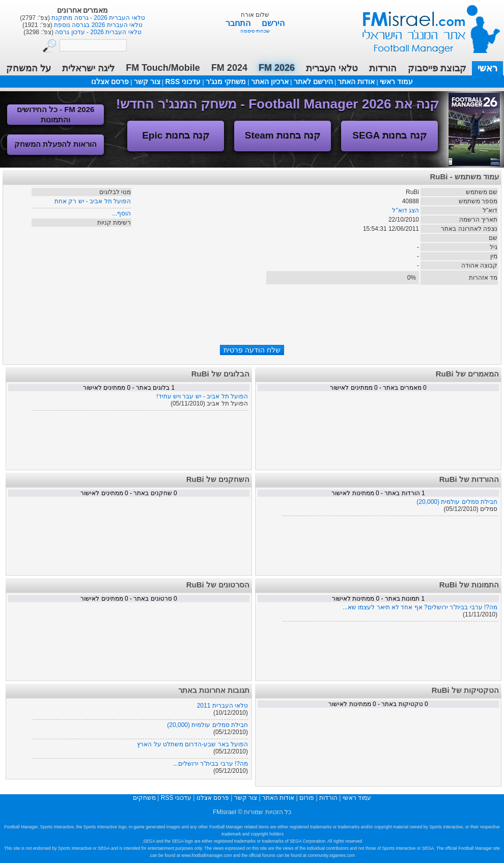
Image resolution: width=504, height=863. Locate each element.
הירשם (273, 23)
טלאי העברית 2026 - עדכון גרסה (97, 32)
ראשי (487, 68)
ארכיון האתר (270, 82)
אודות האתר (356, 82)
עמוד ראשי (425, 25)
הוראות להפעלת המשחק (55, 144)
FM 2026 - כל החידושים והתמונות (56, 114)
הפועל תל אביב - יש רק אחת (93, 201)
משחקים (144, 798)
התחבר (239, 23)
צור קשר (147, 82)
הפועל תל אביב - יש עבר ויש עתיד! (202, 396)
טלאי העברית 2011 (222, 706)
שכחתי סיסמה (255, 31)
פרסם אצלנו (110, 82)
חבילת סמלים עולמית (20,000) (457, 502)
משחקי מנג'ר (226, 82)
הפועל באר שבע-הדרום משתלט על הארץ (192, 744)
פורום (307, 798)
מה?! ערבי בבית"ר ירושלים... (211, 764)
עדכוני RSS (183, 82)
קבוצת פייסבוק (437, 68)
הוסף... (121, 213)
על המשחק (29, 68)
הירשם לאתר (313, 82)
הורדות (383, 68)
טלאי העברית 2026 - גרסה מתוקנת (97, 18)
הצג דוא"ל (405, 210)
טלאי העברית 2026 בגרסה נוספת (97, 25)
